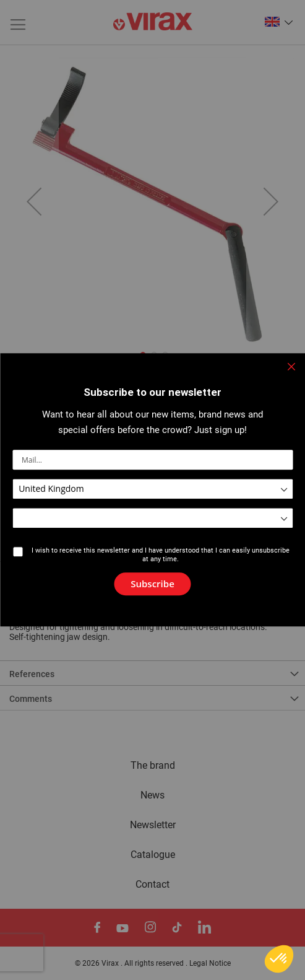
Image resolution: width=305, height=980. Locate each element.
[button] (279, 959)
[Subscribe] (152, 584)
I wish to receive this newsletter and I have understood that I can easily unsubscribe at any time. (161, 555)
